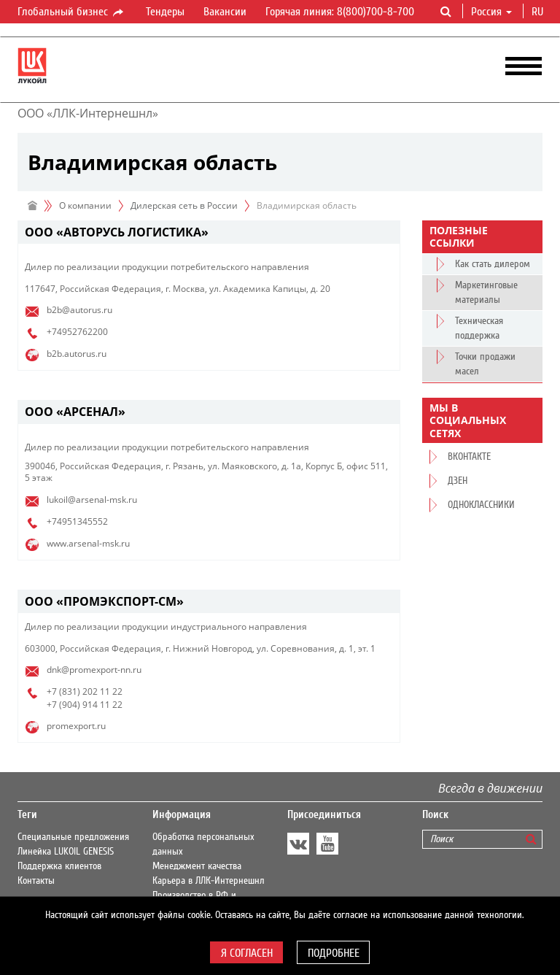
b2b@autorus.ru (79, 310)
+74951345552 (77, 521)
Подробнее (334, 953)
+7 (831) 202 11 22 (85, 691)
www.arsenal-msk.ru (88, 543)
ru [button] (539, 12)
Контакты (36, 881)
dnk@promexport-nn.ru (94, 670)
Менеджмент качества (197, 866)
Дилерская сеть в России (184, 205)
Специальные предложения (73, 837)
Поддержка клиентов (59, 866)
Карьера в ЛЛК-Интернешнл (209, 881)
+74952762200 (77, 332)
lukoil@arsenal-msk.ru (92, 500)
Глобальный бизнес (71, 12)
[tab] (209, 232)
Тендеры (165, 12)
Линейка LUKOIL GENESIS (66, 852)
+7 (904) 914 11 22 (85, 705)
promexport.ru (76, 726)
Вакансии (225, 12)
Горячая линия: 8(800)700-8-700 (340, 12)
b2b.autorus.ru (77, 354)
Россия (491, 12)
